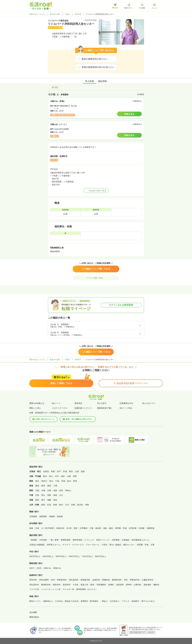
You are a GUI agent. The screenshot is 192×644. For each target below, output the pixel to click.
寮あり (105, 601)
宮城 (65, 471)
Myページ (56, 403)
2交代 (32, 568)
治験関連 (151, 528)
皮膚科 (111, 585)
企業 (153, 545)
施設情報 (103, 81)
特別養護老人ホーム (140, 540)
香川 (43, 500)
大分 (67, 505)
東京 (37, 481)
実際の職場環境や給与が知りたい (98, 67)
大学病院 (43, 540)
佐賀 (49, 505)
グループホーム (93, 545)
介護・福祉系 (95, 528)
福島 (83, 471)
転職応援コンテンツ (83, 408)
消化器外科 (34, 585)
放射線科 (147, 585)
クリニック (89, 540)
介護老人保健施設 (37, 545)
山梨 (69, 476)
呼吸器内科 (62, 580)
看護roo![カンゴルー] (37, 14)
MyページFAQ (126, 408)
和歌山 (68, 490)
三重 (55, 486)
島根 (55, 495)
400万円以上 (48, 556)
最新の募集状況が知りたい (95, 59)
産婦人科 (84, 585)
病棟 (31, 528)
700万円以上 (88, 556)
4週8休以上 (48, 601)
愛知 (37, 486)
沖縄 (87, 505)
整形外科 (57, 585)
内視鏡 (142, 528)
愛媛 (49, 500)
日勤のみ (47, 568)
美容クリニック (103, 540)
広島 (37, 495)
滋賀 (55, 490)
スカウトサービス (60, 408)
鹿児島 (80, 505)
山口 (61, 495)
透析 (76, 528)
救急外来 (60, 528)
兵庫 (49, 490)
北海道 (46, 471)
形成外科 (67, 585)
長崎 (55, 505)
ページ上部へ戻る (96, 278)
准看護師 (43, 516)
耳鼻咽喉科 (101, 585)
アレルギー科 (68, 589)
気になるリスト (149, 403)
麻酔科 (156, 585)
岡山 (43, 495)
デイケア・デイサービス (73, 545)
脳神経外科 (46, 585)
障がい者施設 (115, 545)
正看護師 (33, 516)
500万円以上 (61, 556)
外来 (37, 528)
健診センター (129, 545)
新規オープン (35, 601)
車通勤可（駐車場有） (90, 601)
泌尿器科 (120, 585)
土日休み (59, 601)
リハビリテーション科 (51, 589)
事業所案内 (34, 617)
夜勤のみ (57, 568)
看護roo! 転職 (55, 14)
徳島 (37, 500)
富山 (51, 476)
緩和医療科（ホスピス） (87, 589)
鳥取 (49, 495)
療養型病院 (66, 540)
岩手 (59, 471)
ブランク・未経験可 (130, 601)
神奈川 (44, 481)
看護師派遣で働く (105, 408)
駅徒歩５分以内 (72, 601)
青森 (53, 471)
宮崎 (73, 505)
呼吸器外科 (135, 580)
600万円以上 (74, 556)
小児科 (76, 585)
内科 (53, 580)
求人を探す (102, 403)
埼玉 (51, 481)
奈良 (61, 490)
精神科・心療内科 (134, 585)
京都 (43, 490)
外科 (126, 580)
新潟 (45, 476)
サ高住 (104, 545)
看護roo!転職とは (37, 403)
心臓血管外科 (147, 580)
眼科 (92, 585)
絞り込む (54, 87)
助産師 (60, 516)
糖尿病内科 (117, 580)
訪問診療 (133, 528)
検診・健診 (108, 528)
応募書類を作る (126, 403)
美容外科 (33, 580)
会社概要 (33, 612)
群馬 (75, 481)
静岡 (49, 486)
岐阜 (43, 486)
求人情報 (89, 81)
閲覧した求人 (35, 408)
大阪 (37, 490)
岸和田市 (78, 14)
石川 (57, 476)
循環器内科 (85, 580)
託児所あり (115, 601)
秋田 (71, 471)
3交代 (39, 568)
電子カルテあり (148, 601)
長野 (75, 476)
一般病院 (33, 540)
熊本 (61, 505)
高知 (55, 500)
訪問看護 (84, 528)
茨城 (63, 481)
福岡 (43, 505)
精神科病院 (77, 540)
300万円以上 (35, 556)
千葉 (57, 481)
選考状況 (78, 403)
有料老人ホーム (54, 545)
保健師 (52, 516)
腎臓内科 (106, 580)
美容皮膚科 (44, 580)
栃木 (69, 481)
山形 (77, 471)
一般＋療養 (54, 540)
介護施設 (126, 540)
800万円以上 (101, 556)
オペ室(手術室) (48, 528)
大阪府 (67, 14)
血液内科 (96, 580)
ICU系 (69, 528)
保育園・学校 (121, 528)
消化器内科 (74, 580)
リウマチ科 (34, 589)
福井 (63, 476)
